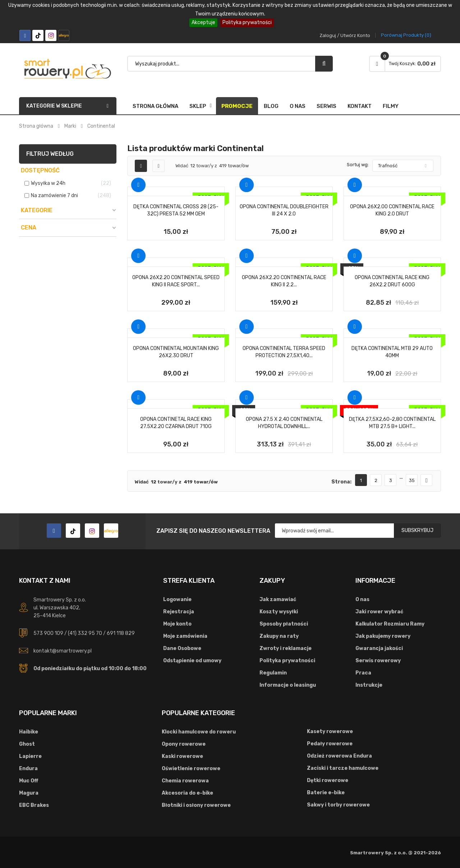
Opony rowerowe (184, 744)
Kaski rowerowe (182, 756)
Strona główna (155, 106)
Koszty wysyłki (279, 612)
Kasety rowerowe (330, 731)
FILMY (391, 106)
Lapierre (30, 756)
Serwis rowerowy (378, 661)
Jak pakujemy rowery (383, 636)
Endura (28, 769)
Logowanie (177, 599)
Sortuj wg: (358, 165)
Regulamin (273, 673)
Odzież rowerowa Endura (339, 756)
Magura (29, 793)
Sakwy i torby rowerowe (338, 805)
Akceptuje (203, 22)
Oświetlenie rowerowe (191, 769)
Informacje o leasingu (288, 685)
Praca (363, 673)
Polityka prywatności (247, 22)
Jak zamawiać (278, 599)
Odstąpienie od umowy (192, 661)
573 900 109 (48, 633)
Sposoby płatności (284, 624)
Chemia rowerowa (185, 781)
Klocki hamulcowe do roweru (199, 732)
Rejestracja (179, 612)
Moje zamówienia (185, 636)
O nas (298, 106)
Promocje (237, 106)
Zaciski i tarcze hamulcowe (343, 768)
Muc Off (29, 781)
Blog (271, 106)
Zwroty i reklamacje (286, 648)
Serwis (326, 106)
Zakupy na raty (279, 636)
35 (412, 480)
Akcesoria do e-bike (187, 793)
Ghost (27, 744)
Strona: (341, 482)
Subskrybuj (417, 530)
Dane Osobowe (182, 648)
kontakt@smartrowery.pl (63, 651)
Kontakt (360, 106)
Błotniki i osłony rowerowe (196, 805)
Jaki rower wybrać (379, 612)
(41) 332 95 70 (85, 633)
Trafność (388, 166)
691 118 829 (121, 633)
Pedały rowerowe (330, 744)
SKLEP (198, 106)
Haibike (29, 732)
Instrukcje (369, 685)
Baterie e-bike (326, 793)
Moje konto (177, 624)
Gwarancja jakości (379, 648)
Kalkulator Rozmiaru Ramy (390, 624)
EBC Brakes (34, 805)
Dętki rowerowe (328, 780)
